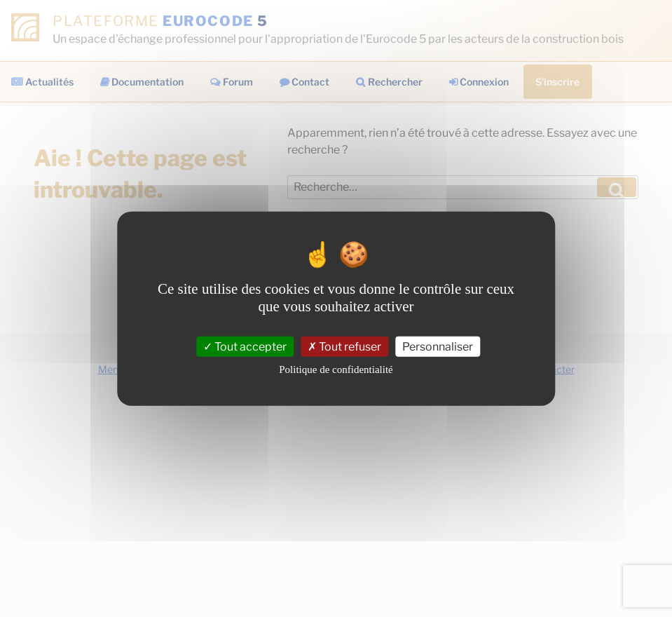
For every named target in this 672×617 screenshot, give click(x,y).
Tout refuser (344, 346)
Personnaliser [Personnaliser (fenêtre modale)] (438, 346)
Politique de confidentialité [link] (336, 369)
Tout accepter (245, 346)
